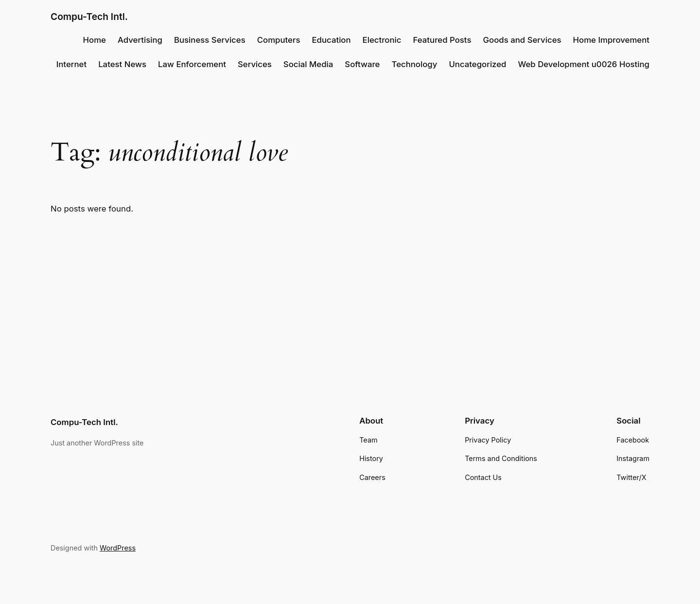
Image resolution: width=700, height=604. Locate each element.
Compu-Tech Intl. (89, 17)
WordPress (118, 548)
